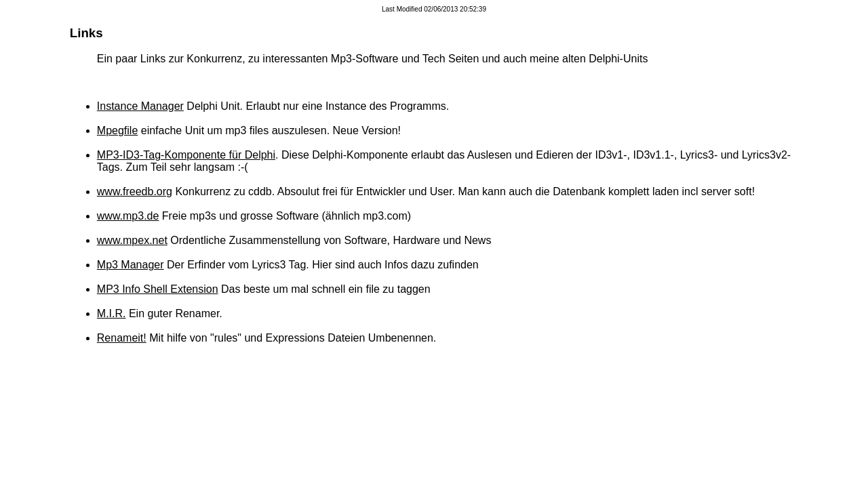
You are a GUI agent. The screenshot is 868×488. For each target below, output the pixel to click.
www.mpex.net (132, 240)
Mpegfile (117, 130)
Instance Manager (140, 106)
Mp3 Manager (131, 265)
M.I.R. (112, 313)
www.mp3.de (128, 216)
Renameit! (122, 338)
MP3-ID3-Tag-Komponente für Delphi (186, 155)
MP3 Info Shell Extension (158, 289)
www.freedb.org (135, 191)
